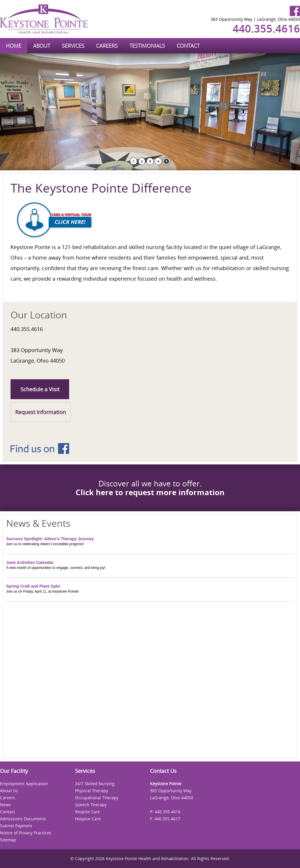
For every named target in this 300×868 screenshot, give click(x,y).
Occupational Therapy (97, 798)
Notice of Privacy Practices (26, 833)
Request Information (41, 412)
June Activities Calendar (30, 562)
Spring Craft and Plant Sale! (33, 586)
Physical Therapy (92, 791)
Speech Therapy (91, 805)
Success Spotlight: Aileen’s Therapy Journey (50, 539)
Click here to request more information (150, 492)
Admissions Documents (23, 819)
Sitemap (8, 840)
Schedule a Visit (40, 389)
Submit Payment (16, 826)
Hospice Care (88, 819)
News (5, 805)
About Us (9, 791)
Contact (7, 812)
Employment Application (24, 784)
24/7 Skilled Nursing (95, 784)
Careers (8, 798)
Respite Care (87, 812)
